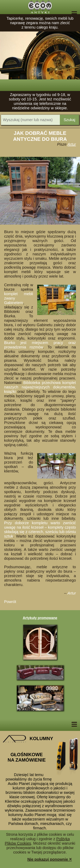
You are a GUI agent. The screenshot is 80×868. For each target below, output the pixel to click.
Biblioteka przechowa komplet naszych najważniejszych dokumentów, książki (40, 387)
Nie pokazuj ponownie (50, 859)
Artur (72, 144)
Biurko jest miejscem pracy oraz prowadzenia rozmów (40, 345)
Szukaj (69, 120)
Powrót (10, 602)
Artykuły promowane (40, 618)
